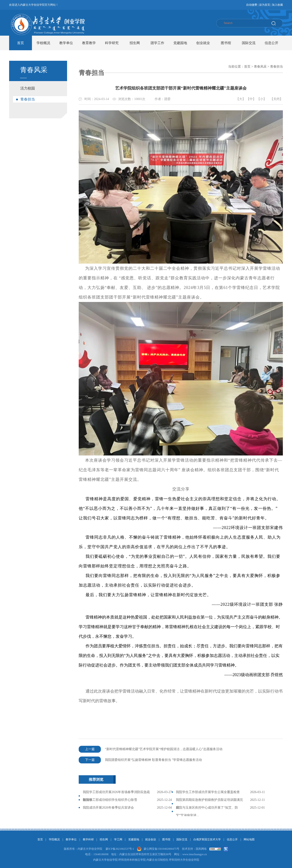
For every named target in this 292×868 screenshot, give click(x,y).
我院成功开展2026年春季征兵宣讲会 (108, 808)
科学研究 (112, 43)
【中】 (251, 99)
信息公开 (271, 43)
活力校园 (28, 88)
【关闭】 (276, 99)
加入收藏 (277, 5)
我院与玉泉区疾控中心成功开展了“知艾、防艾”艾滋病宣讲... (207, 811)
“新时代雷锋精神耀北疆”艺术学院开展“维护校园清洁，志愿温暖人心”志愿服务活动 (151, 749)
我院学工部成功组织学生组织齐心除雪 (110, 800)
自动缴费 (252, 5)
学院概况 (54, 839)
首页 (21, 43)
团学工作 (157, 43)
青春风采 (260, 67)
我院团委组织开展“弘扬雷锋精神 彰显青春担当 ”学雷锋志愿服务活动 (140, 760)
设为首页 (265, 5)
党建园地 (180, 43)
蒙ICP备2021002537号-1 (120, 849)
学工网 (118, 839)
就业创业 (151, 839)
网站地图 (249, 839)
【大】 (241, 99)
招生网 (135, 43)
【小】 (262, 99)
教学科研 (88, 839)
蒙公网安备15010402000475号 (162, 849)
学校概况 (43, 43)
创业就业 (203, 43)
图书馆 (226, 43)
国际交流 (249, 43)
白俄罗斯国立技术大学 (207, 839)
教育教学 (89, 43)
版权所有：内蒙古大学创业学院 (83, 849)
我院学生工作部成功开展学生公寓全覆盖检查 (208, 792)
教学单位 (66, 43)
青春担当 (28, 99)
